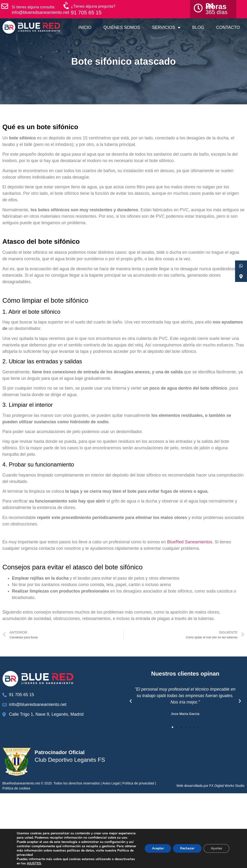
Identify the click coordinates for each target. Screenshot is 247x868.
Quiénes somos (122, 27)
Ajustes (216, 848)
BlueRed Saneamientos (190, 542)
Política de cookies (16, 788)
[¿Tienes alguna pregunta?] (67, 6)
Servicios (166, 27)
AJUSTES (34, 863)
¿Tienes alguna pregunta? (93, 6)
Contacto (228, 27)
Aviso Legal (111, 783)
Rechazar (187, 848)
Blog (198, 27)
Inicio (85, 27)
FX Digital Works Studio (227, 786)
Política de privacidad (138, 783)
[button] (131, 701)
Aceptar (158, 848)
